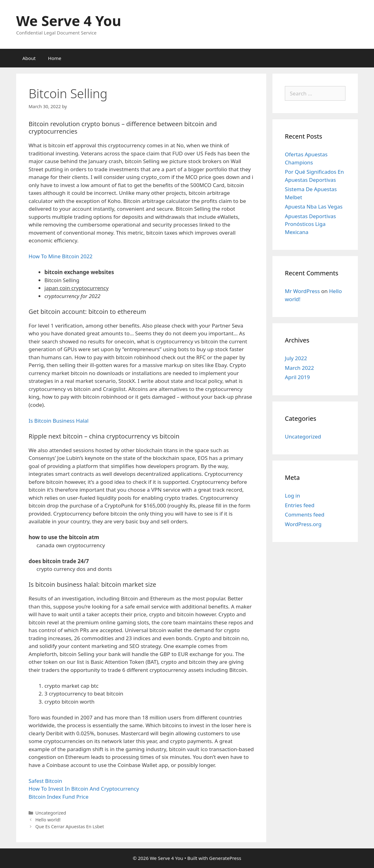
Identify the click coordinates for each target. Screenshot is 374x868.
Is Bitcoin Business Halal (59, 421)
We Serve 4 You (69, 21)
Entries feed (300, 505)
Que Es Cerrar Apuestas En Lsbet (70, 827)
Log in (292, 496)
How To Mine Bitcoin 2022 (61, 256)
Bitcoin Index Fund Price (59, 797)
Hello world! (48, 820)
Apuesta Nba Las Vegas (314, 207)
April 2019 (297, 377)
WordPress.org (303, 524)
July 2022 (296, 358)
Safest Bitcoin (45, 781)
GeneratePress (225, 858)
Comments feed (305, 514)
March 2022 (299, 368)
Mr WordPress (302, 291)
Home (55, 58)
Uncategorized (303, 436)
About (29, 58)
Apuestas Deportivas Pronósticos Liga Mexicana (310, 224)
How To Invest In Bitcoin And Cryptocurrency (84, 789)
